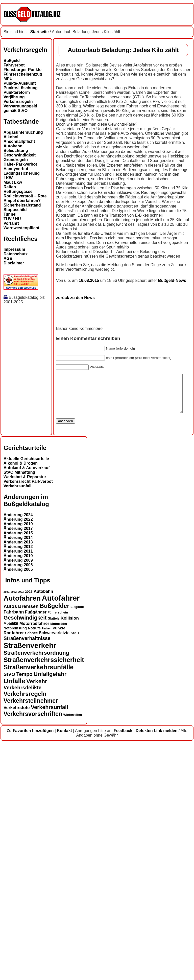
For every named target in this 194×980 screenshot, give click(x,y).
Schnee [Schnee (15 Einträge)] (31, 869)
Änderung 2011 (18, 788)
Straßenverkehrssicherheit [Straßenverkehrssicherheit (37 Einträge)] (44, 896)
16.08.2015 (37, 509)
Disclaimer (14, 263)
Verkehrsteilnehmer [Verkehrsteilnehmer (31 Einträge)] (31, 937)
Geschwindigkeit (20, 155)
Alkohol (11, 137)
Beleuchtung (16, 151)
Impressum (14, 249)
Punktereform (17, 92)
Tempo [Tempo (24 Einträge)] (25, 910)
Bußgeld (12, 61)
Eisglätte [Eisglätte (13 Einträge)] (77, 843)
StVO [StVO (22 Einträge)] (9, 911)
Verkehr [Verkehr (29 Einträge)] (37, 918)
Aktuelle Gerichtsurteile (26, 695)
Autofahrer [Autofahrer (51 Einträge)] (61, 834)
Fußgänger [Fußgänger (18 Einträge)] (36, 848)
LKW (8, 178)
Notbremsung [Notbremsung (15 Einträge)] (15, 864)
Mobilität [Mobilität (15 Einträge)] (11, 860)
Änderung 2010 (18, 792)
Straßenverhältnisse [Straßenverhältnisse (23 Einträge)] (27, 875)
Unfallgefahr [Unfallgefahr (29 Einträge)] (50, 910)
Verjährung (14, 97)
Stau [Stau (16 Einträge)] (75, 869)
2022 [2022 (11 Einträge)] (14, 828)
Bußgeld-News (120, 509)
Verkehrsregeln (18, 101)
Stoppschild (15, 210)
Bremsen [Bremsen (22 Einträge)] (28, 843)
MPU (8, 79)
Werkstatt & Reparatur (25, 713)
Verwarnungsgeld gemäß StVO (20, 108)
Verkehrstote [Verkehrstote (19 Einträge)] (17, 944)
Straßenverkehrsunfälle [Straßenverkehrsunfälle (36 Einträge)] (39, 903)
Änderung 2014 (18, 774)
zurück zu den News (23, 526)
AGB (8, 258)
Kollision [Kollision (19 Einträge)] (70, 854)
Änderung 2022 (18, 756)
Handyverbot (16, 169)
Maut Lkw (13, 182)
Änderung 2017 (18, 765)
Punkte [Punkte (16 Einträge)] (59, 864)
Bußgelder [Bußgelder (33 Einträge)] (55, 842)
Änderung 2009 (18, 797)
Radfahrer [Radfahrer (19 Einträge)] (14, 869)
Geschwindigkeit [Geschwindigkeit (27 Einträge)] (25, 854)
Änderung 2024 (18, 751)
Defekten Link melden (156, 967)
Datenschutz (16, 254)
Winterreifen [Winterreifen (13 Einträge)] (72, 951)
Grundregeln (16, 160)
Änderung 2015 (18, 770)
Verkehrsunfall (17, 723)
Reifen (10, 187)
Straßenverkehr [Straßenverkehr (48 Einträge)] (30, 882)
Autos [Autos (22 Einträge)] (10, 843)
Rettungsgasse (18, 191)
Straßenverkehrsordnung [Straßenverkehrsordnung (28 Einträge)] (36, 889)
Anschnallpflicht (19, 141)
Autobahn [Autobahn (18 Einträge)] (43, 828)
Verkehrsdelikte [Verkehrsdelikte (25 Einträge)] (22, 924)
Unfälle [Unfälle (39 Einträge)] (14, 917)
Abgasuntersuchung (23, 132)
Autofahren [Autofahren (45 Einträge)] (22, 835)
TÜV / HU (12, 219)
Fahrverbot (14, 65)
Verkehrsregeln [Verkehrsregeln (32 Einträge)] (25, 930)
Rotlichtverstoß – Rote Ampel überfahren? (25, 198)
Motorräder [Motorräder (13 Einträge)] (59, 860)
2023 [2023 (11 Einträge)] (21, 828)
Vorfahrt (11, 223)
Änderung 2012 (18, 783)
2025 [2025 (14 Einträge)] (29, 828)
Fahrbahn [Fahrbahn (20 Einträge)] (14, 848)
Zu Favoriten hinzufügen (30, 967)
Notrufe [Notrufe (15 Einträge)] (34, 864)
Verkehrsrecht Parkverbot (28, 718)
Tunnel (10, 214)
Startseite (40, 32)
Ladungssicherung (22, 173)
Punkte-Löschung (21, 88)
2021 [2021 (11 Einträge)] (7, 828)
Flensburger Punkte (22, 70)
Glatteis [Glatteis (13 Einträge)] (54, 855)
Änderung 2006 (18, 801)
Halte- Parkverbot (20, 164)
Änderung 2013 (18, 779)
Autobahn (13, 146)
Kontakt (64, 967)
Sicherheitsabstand (22, 205)
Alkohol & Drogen (21, 700)
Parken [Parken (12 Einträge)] (46, 865)
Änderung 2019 (18, 760)
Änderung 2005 (18, 806)
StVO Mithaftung (19, 709)
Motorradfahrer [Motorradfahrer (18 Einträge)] (34, 860)
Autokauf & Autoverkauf (27, 704)
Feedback (123, 967)
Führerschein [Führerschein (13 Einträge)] (58, 849)
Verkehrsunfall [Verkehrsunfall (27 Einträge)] (50, 944)
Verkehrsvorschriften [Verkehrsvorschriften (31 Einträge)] (33, 950)
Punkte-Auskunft (20, 83)
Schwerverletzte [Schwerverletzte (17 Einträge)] (54, 869)
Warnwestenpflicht (21, 228)
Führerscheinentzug (23, 74)
